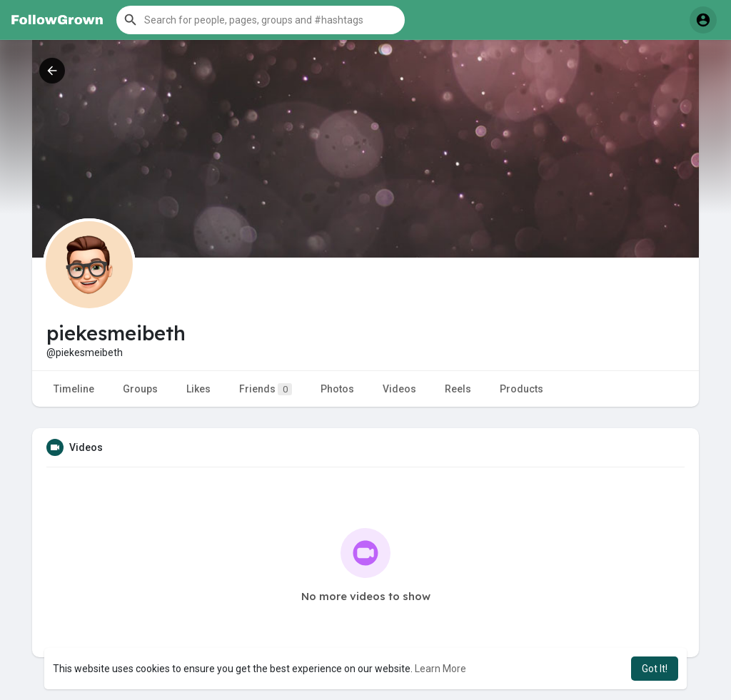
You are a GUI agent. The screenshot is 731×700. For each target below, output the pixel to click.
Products (521, 389)
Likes (198, 389)
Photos (337, 389)
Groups (140, 389)
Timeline (74, 389)
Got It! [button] (655, 669)
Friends (266, 389)
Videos (399, 389)
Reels (458, 389)
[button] (261, 20)
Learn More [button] (440, 669)
